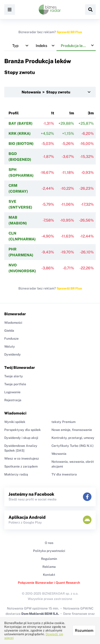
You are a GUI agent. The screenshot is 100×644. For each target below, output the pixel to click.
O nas (49, 543)
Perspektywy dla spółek (23, 430)
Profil (14, 113)
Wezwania (59, 454)
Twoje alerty (14, 376)
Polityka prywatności (49, 551)
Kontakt (49, 575)
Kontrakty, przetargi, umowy (73, 438)
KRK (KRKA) (20, 133)
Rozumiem (84, 630)
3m (91, 113)
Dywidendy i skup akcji (21, 438)
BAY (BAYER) (21, 123)
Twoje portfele (15, 384)
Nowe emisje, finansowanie (72, 430)
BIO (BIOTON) (21, 144)
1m (72, 113)
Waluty (10, 347)
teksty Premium (63, 422)
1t (53, 113)
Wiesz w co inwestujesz (22, 459)
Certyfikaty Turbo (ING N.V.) (73, 446)
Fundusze (11, 339)
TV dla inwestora (64, 474)
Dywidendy (13, 355)
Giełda (9, 331)
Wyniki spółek (15, 422)
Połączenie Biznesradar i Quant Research (49, 583)
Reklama (49, 567)
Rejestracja (13, 400)
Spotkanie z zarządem (21, 466)
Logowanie (12, 392)
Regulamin (49, 559)
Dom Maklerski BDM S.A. (40, 614)
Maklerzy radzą (16, 474)
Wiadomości (13, 323)
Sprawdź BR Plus (69, 32)
